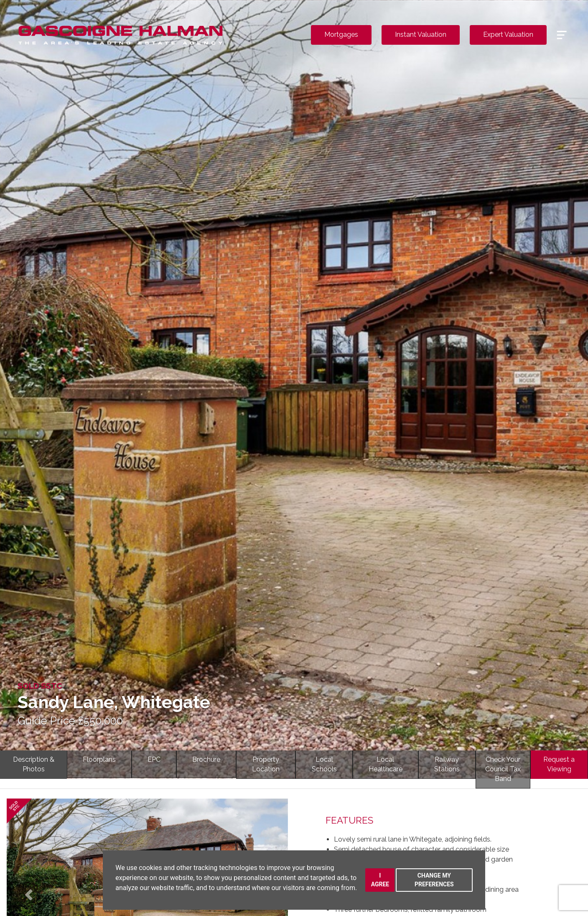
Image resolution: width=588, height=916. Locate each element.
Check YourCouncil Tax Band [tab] (503, 769)
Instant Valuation (421, 34)
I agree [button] (380, 880)
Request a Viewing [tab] (559, 764)
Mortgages (341, 34)
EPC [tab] (154, 759)
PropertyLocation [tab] (266, 764)
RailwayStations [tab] (447, 764)
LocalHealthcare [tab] (386, 764)
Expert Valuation (508, 34)
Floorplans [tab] (99, 759)
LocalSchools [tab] (324, 764)
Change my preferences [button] (434, 880)
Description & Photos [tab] (34, 764)
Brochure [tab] (206, 759)
